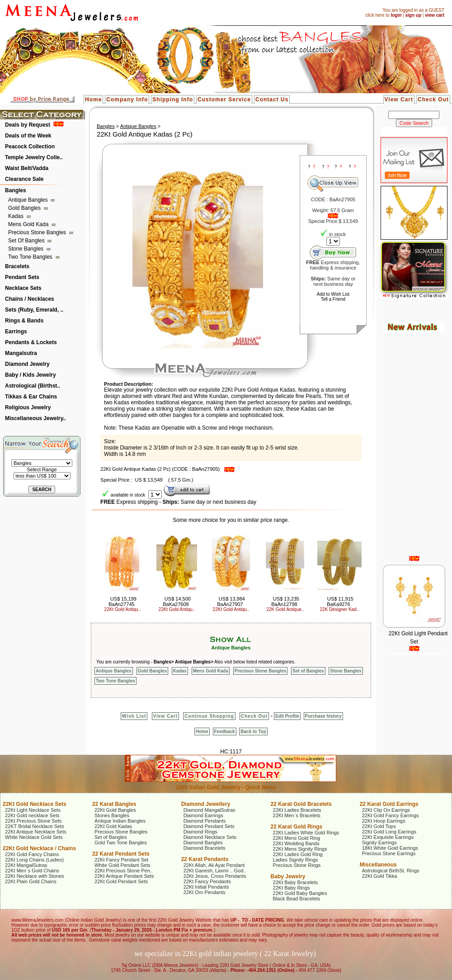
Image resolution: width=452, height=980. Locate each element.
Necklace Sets (23, 288)
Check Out (433, 99)
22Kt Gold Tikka (380, 876)
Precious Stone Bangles (38, 232)
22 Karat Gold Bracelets (301, 804)
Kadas (16, 216)
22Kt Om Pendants (205, 892)
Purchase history (323, 716)
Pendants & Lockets (31, 342)
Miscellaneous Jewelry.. (35, 418)
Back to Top (253, 731)
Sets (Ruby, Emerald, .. (34, 310)
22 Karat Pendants (205, 859)
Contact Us (272, 99)
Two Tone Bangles (31, 257)
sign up (413, 15)
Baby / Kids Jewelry (31, 375)
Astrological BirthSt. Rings (391, 871)
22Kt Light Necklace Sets (33, 810)
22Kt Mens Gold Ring (297, 838)
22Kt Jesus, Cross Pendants (215, 876)
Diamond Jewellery (206, 804)
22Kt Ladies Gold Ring (298, 854)
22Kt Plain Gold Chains (31, 881)
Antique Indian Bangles (120, 821)
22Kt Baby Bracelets (296, 882)
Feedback (225, 731)
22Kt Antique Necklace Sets (36, 832)
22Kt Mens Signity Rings (300, 849)
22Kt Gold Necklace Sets (35, 804)
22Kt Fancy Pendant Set (121, 860)
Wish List (134, 716)
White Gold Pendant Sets (122, 865)
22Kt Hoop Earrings (384, 821)
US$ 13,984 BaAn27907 (231, 601)
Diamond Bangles (203, 843)
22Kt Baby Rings (292, 888)
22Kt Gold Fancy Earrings (391, 815)
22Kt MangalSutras (26, 865)
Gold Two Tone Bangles (121, 843)
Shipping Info (173, 99)
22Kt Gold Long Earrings (389, 832)
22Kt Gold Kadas (113, 826)
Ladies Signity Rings (296, 860)
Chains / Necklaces (30, 299)
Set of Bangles (27, 241)
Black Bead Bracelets (297, 899)
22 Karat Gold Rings (297, 827)
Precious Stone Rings (297, 865)
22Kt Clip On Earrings (386, 810)
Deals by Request (28, 125)
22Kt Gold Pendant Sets (121, 881)
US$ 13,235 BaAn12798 (285, 601)
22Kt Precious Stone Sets (33, 821)
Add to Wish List (333, 294)
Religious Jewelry (28, 407)
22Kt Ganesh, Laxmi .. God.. (215, 871)
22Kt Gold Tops (379, 826)
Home (93, 99)
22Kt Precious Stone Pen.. (124, 871)
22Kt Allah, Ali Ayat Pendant (214, 865)
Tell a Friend (333, 299)
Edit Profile (287, 716)
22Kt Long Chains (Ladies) (34, 860)
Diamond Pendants (205, 821)
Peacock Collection (30, 147)
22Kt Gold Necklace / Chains (39, 848)
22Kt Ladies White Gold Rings (306, 833)
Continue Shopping (209, 716)
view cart (435, 15)
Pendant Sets (22, 277)
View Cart (399, 99)
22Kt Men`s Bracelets (297, 815)
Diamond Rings (200, 832)
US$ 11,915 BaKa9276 (340, 601)
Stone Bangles (26, 249)
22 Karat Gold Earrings (389, 804)
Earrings (16, 331)
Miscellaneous (378, 865)
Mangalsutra (21, 353)
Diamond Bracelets (205, 848)
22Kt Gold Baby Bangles (300, 893)
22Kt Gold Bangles (115, 810)
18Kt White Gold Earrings (390, 848)
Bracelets (17, 266)
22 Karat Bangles (114, 804)
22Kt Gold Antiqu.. (123, 609)
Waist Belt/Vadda (27, 168)
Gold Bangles (25, 208)
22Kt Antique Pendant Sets (124, 876)
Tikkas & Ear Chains (31, 397)
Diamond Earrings (203, 815)
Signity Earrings (379, 843)
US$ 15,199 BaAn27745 (122, 601)
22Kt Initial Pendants (206, 887)
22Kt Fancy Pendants (207, 881)
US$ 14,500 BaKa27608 (177, 601)
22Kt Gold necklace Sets (32, 815)
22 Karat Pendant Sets (121, 854)
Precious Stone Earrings (389, 853)
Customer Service (224, 99)
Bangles (16, 190)
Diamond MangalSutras (210, 810)
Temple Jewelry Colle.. (34, 157)
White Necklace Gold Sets (34, 837)
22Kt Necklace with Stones (35, 876)
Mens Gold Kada (29, 224)
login (396, 15)
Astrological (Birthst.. (33, 386)
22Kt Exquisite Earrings (388, 837)
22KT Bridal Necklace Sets (35, 826)
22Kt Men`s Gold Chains (32, 871)
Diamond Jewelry (27, 364)
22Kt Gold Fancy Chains (32, 854)
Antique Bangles (29, 200)
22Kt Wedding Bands (296, 843)
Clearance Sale (24, 179)
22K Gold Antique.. (285, 609)
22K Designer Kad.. (340, 609)
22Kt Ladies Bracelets (297, 810)
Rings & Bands (24, 321)
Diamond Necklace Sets (210, 837)
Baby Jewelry (288, 876)
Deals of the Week (28, 136)
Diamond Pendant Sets (209, 826)
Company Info (127, 99)
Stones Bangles (112, 815)
